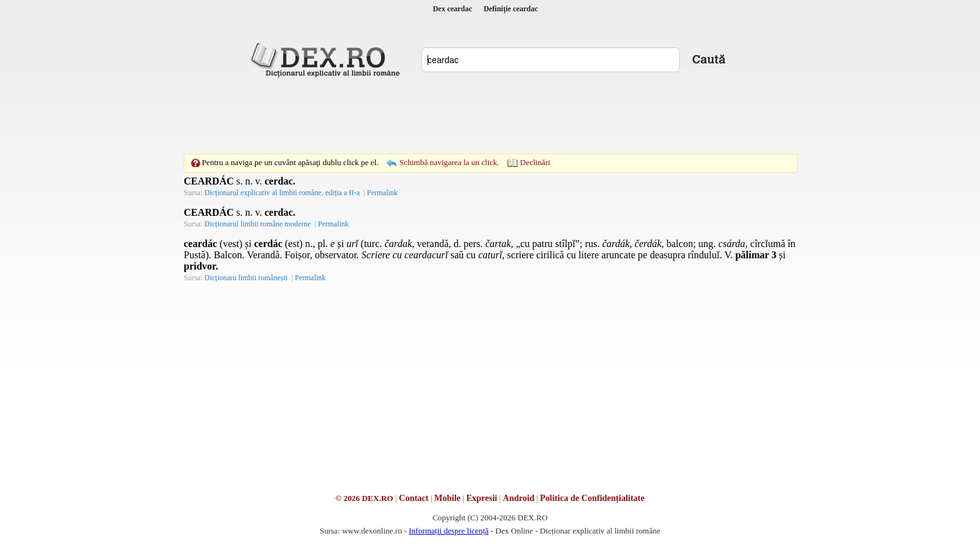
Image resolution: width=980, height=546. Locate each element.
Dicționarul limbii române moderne (257, 224)
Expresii (482, 498)
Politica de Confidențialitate (592, 498)
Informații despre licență (449, 531)
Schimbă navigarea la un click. (449, 162)
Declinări (535, 162)
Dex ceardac (452, 9)
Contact (413, 498)
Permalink (382, 193)
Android (519, 498)
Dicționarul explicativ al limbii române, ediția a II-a (282, 193)
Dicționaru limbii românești (246, 278)
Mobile (447, 498)
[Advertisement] (490, 116)
